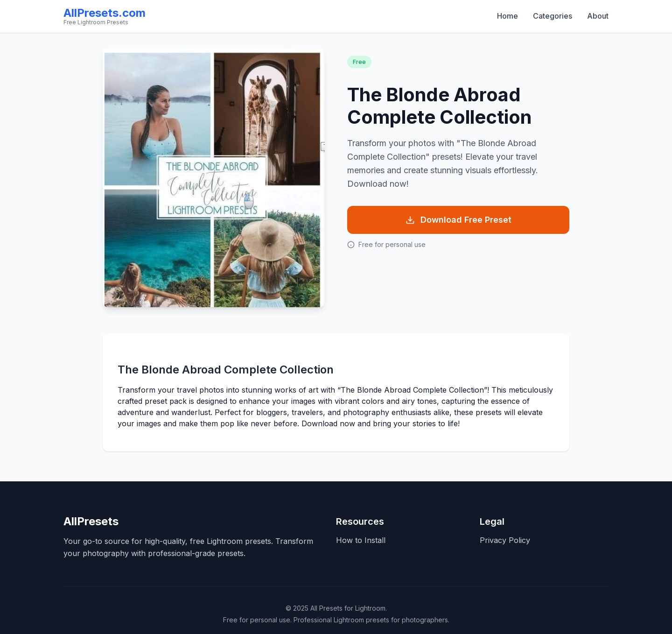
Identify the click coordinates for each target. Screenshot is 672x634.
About (598, 16)
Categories (553, 16)
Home (507, 16)
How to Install (361, 540)
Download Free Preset (458, 220)
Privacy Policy (505, 540)
